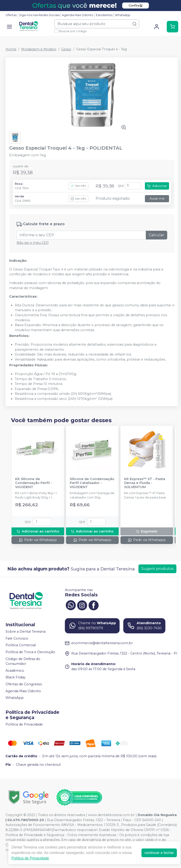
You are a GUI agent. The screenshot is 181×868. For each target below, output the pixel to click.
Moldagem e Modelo (39, 49)
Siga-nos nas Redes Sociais (39, 15)
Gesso (66, 49)
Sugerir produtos (157, 569)
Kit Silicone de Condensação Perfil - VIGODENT (34, 483)
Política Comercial (21, 645)
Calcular (157, 235)
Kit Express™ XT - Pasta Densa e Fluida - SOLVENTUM (145, 483)
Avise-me (157, 199)
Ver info (78, 186)
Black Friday (16, 677)
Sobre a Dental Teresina (26, 632)
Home (11, 49)
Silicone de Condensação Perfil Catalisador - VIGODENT (92, 483)
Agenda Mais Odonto (78, 15)
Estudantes (104, 15)
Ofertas (11, 15)
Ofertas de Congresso (24, 684)
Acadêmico (15, 671)
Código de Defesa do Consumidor (23, 661)
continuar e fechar (159, 853)
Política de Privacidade (24, 724)
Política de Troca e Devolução (30, 652)
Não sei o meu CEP (33, 243)
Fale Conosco (17, 638)
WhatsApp (123, 15)
